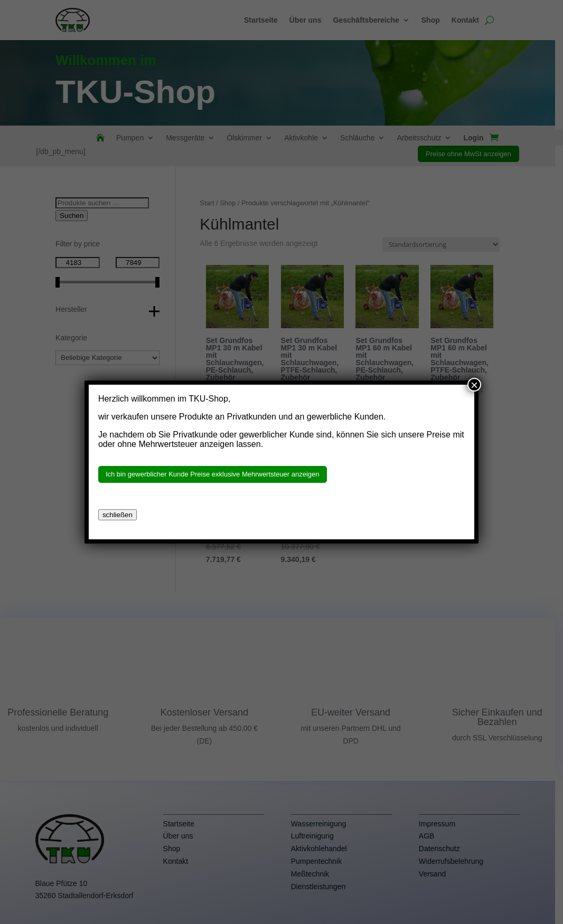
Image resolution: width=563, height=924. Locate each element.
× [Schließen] (474, 385)
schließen (118, 515)
